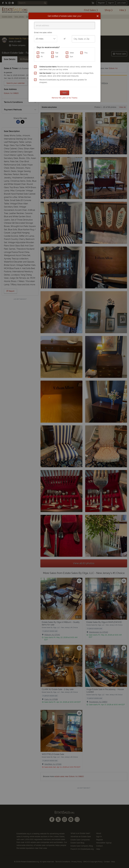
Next (65, 93)
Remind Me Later (59, 98)
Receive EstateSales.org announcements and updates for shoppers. (63, 81)
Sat (57, 57)
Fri (42, 57)
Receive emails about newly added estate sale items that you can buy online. (66, 68)
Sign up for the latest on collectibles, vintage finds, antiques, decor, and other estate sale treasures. (67, 75)
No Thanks (73, 98)
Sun (71, 57)
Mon (43, 53)
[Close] (98, 16)
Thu (86, 53)
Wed (72, 53)
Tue (57, 53)
